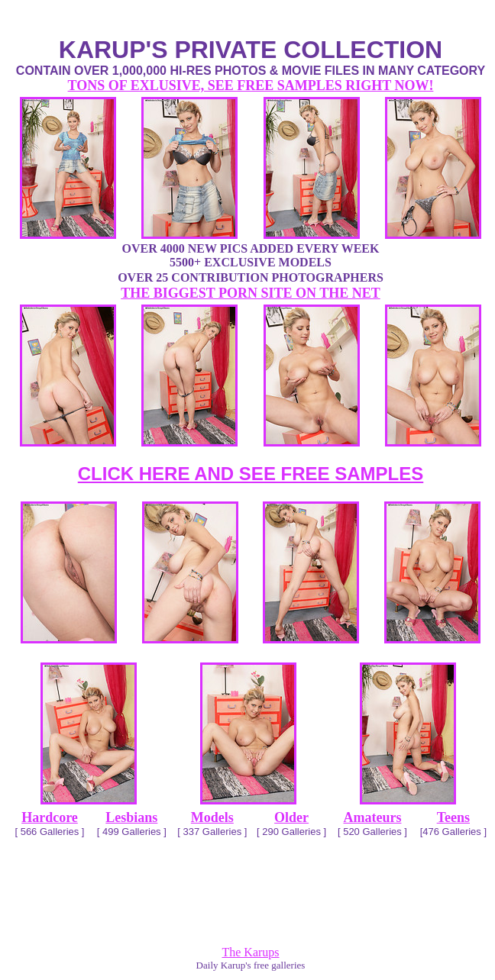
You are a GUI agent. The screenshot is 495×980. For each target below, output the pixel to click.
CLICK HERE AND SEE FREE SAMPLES (251, 474)
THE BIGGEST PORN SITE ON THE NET (250, 293)
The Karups (250, 952)
